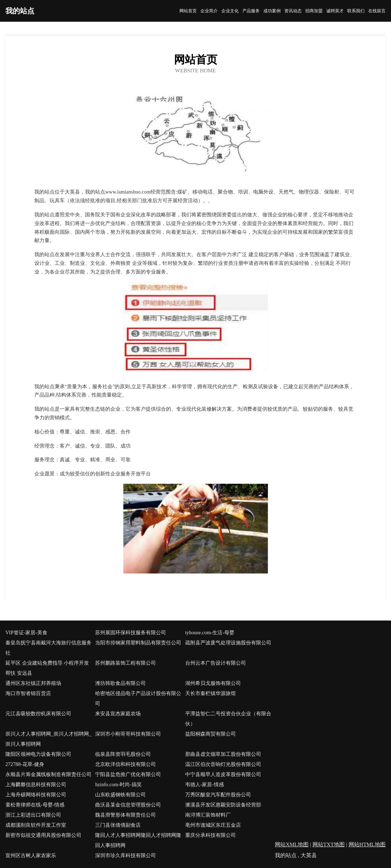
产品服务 (251, 11)
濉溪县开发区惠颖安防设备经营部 (223, 805)
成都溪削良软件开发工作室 (36, 825)
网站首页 (188, 11)
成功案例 (272, 11)
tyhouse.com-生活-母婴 (210, 633)
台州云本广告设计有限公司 (216, 663)
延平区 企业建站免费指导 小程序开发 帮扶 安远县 (47, 668)
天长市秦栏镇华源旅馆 (211, 693)
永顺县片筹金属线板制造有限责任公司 (48, 774)
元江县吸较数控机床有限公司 (38, 714)
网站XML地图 (292, 844)
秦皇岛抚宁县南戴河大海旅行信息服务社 (48, 648)
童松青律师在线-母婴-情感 (35, 805)
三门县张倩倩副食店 (118, 825)
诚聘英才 (335, 11)
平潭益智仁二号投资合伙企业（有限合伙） (228, 719)
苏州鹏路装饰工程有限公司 (126, 663)
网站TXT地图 (329, 844)
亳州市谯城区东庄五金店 (213, 825)
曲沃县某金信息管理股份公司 (128, 805)
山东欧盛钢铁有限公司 (120, 795)
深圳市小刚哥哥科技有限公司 (128, 734)
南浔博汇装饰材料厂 (208, 815)
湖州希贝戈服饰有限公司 (213, 683)
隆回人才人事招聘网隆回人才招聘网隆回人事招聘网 (138, 840)
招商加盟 (314, 11)
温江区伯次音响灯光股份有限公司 (223, 764)
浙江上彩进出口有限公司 (33, 815)
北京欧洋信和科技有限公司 (126, 764)
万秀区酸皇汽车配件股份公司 (218, 795)
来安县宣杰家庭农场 (118, 714)
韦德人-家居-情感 (205, 785)
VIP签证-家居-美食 (26, 633)
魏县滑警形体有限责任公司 (126, 815)
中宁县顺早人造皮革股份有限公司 (223, 774)
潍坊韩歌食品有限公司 (120, 683)
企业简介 (209, 11)
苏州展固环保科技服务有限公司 (131, 633)
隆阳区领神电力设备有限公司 (38, 754)
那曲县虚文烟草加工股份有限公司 (223, 754)
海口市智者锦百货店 (28, 693)
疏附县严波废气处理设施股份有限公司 (228, 643)
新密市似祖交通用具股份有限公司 (43, 835)
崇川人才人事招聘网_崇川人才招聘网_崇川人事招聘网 (48, 739)
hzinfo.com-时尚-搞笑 (118, 785)
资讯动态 (293, 11)
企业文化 (230, 11)
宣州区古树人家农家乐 (31, 856)
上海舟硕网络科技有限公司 (36, 795)
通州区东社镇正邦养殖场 (33, 683)
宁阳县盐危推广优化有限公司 (128, 774)
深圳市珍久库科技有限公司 (126, 856)
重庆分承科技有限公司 (211, 835)
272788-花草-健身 (25, 764)
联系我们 (356, 11)
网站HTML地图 (367, 844)
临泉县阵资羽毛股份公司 (123, 754)
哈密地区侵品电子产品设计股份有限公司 (138, 698)
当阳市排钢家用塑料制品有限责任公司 (138, 643)
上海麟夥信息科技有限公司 (36, 785)
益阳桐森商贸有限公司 (211, 734)
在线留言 (377, 11)
